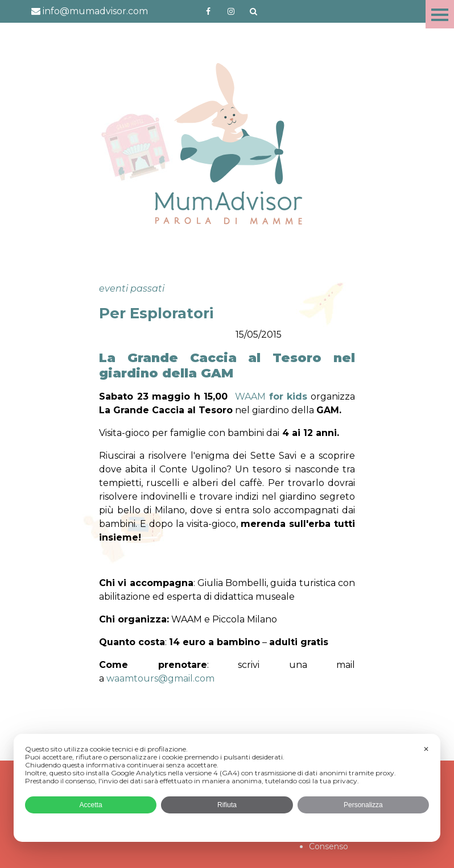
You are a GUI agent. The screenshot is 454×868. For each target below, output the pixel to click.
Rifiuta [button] (227, 805)
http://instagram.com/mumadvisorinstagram (231, 11)
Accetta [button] (91, 805)
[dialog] (227, 788)
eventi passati (132, 288)
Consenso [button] (329, 846)
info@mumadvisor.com (90, 11)
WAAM (271, 396)
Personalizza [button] (363, 805)
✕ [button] (426, 749)
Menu (440, 14)
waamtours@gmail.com (160, 678)
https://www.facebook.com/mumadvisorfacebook (208, 11)
